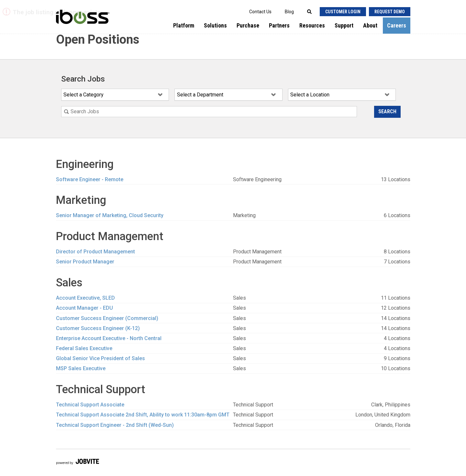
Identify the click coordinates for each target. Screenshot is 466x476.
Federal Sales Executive (84, 348)
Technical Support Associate (90, 405)
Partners (279, 25)
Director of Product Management (95, 252)
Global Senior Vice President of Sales (100, 358)
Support (344, 25)
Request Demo (390, 12)
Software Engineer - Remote (90, 179)
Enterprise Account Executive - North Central (109, 338)
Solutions (215, 25)
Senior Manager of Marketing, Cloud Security (110, 215)
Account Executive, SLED (85, 298)
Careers (397, 25)
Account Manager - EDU (84, 308)
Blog (289, 12)
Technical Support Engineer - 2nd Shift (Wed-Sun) (115, 425)
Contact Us (260, 12)
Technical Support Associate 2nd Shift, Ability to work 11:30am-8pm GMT (143, 415)
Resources (312, 25)
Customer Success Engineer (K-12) (98, 328)
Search (387, 111)
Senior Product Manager (85, 262)
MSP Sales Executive (81, 368)
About (370, 25)
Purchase (248, 25)
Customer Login (343, 12)
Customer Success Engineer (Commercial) (107, 318)
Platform (184, 25)
